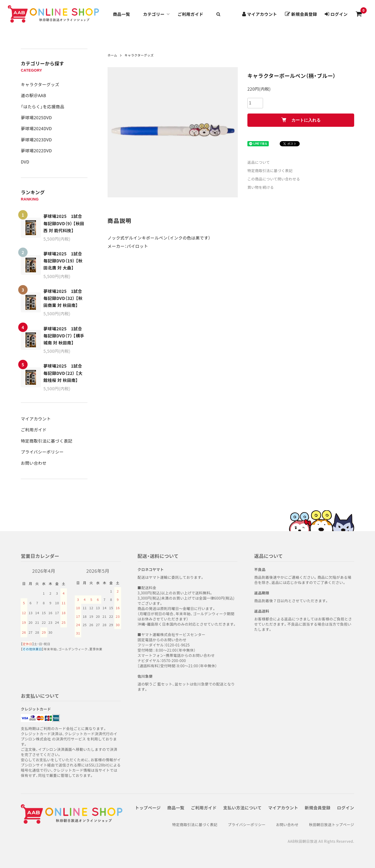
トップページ (148, 808)
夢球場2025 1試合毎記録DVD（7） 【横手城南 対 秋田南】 (64, 336)
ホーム (112, 55)
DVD (25, 162)
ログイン (346, 808)
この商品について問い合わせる (274, 179)
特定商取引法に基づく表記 (47, 441)
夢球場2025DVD (36, 117)
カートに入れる (301, 120)
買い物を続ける (261, 187)
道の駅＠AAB (33, 95)
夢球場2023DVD (36, 140)
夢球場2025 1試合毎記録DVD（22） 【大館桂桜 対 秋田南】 (63, 373)
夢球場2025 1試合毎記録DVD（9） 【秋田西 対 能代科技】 (64, 223)
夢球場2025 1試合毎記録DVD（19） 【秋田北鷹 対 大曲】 (63, 261)
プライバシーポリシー (42, 452)
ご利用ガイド (190, 14)
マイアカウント (36, 419)
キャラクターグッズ (40, 84)
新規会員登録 (318, 808)
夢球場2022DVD (36, 150)
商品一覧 (122, 14)
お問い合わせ (34, 463)
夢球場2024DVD (36, 128)
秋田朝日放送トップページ (332, 825)
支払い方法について (242, 808)
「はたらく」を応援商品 (43, 106)
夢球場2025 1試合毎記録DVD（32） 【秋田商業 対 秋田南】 (63, 298)
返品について (259, 162)
